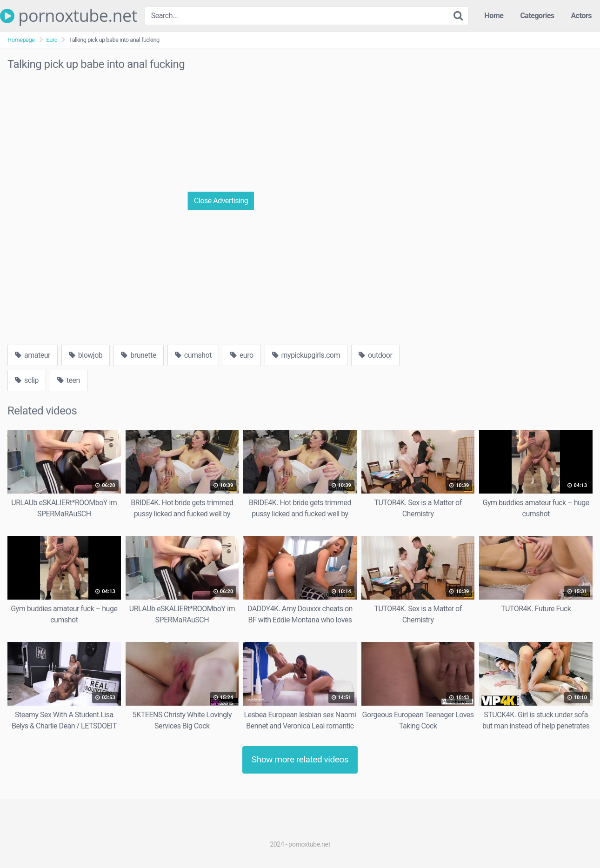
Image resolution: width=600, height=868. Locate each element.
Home (494, 16)
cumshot (193, 355)
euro (242, 355)
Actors (581, 16)
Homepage (21, 40)
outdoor (375, 355)
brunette (138, 355)
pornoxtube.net (69, 16)
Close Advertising (221, 201)
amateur (33, 355)
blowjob (86, 355)
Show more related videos (300, 759)
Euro (52, 40)
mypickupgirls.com (306, 355)
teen (69, 380)
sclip (27, 380)
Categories (537, 16)
